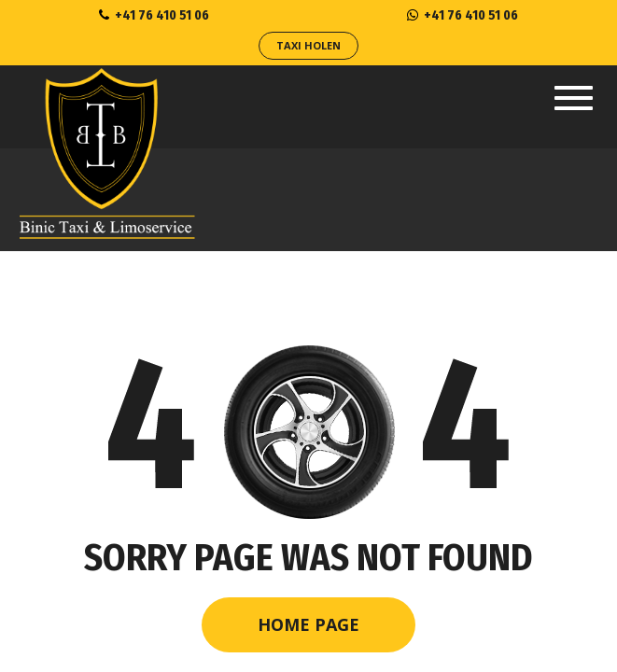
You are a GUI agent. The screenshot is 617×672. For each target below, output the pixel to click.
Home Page (308, 624)
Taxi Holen (308, 45)
